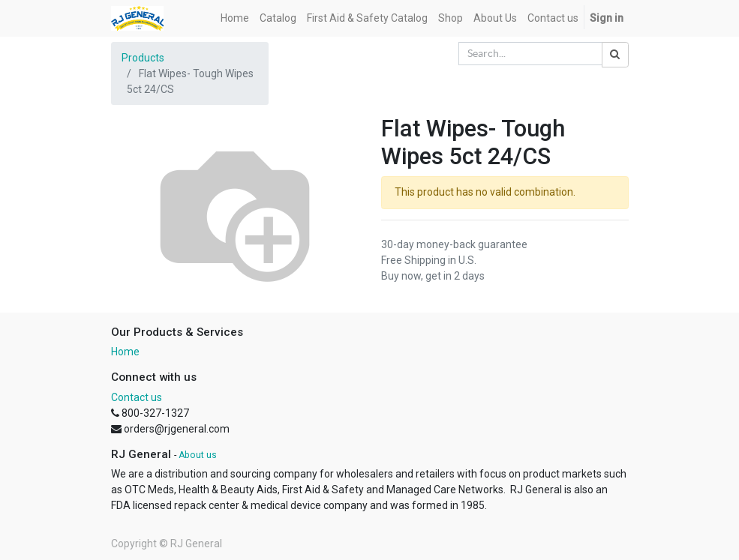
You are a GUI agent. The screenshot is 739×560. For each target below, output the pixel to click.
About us (198, 455)
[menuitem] (235, 18)
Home (125, 352)
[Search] (615, 55)
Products (143, 58)
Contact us (137, 397)
